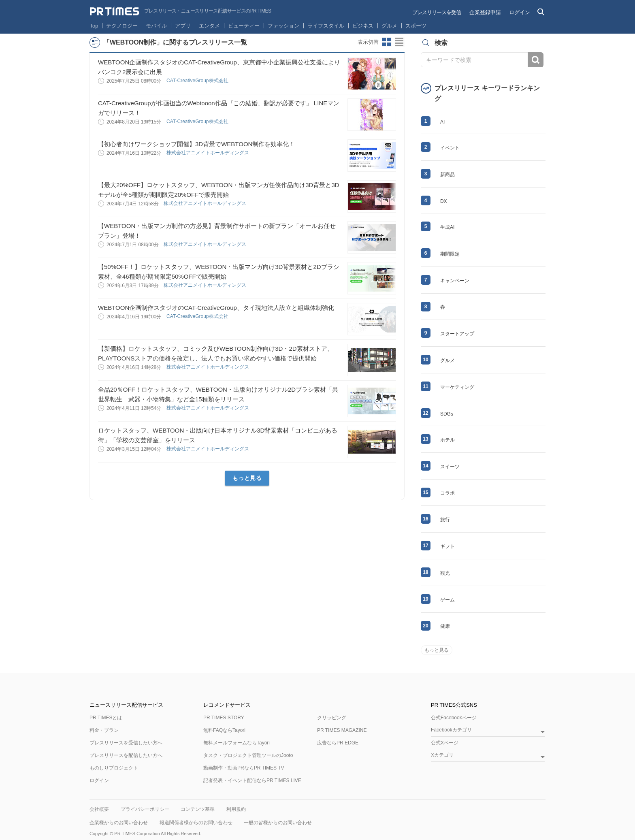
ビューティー (244, 26)
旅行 (445, 520)
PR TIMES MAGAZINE (342, 730)
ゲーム (447, 600)
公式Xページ (445, 743)
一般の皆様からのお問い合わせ (278, 823)
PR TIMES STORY (224, 718)
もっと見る (247, 478)
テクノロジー (122, 26)
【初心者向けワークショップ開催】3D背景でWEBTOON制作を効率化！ (196, 144)
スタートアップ (457, 334)
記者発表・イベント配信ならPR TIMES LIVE (252, 780)
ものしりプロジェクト (114, 768)
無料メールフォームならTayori (237, 743)
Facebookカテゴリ (451, 730)
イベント (450, 148)
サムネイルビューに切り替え (387, 42)
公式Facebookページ (454, 718)
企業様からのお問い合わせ (119, 823)
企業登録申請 (485, 12)
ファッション (283, 26)
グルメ (389, 26)
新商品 (447, 175)
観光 (445, 573)
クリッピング (332, 718)
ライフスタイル (326, 26)
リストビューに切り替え (400, 42)
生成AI (447, 227)
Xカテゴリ (442, 755)
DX (444, 201)
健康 (445, 626)
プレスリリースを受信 (437, 12)
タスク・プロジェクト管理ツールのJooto (248, 755)
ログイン (520, 12)
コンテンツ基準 (198, 809)
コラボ (447, 493)
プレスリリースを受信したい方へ (126, 743)
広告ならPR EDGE (338, 743)
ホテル (447, 440)
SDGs (447, 414)
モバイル (156, 26)
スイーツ (450, 467)
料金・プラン (104, 730)
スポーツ (416, 26)
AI (442, 122)
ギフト (447, 546)
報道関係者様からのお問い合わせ (196, 823)
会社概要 (99, 809)
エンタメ (209, 26)
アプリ (183, 26)
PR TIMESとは (106, 718)
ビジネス (363, 26)
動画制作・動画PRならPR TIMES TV (244, 768)
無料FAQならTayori (224, 730)
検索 (536, 60)
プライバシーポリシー (145, 809)
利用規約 (236, 809)
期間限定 (450, 254)
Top (94, 26)
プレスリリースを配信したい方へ (126, 755)
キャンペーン (455, 281)
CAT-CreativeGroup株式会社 (198, 81)
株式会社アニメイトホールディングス (208, 153)
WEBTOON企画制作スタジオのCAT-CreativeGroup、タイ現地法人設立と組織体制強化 (216, 308)
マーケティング (457, 387)
